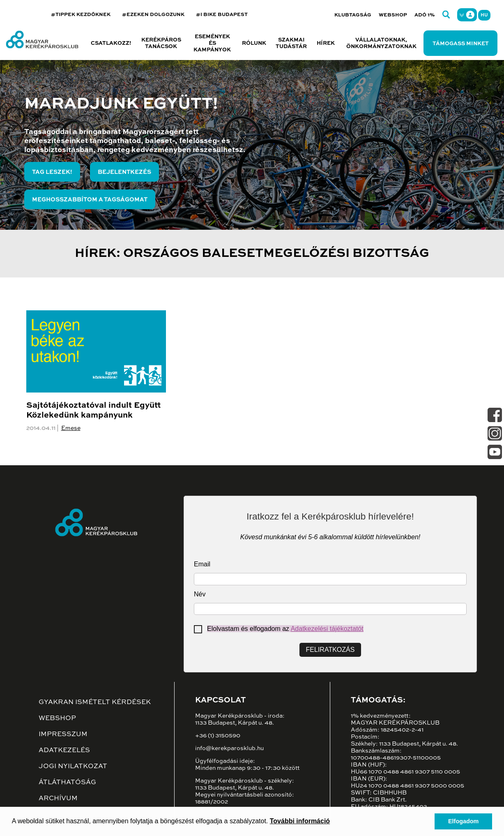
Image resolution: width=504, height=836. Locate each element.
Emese (71, 428)
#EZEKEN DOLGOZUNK (153, 15)
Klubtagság (353, 15)
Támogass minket (461, 44)
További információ (300, 821)
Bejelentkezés (124, 172)
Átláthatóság (67, 783)
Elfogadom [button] (463, 821)
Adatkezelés (64, 751)
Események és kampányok (212, 43)
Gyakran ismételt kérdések (95, 702)
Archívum (58, 799)
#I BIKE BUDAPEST (222, 15)
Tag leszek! (52, 172)
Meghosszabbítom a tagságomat (90, 200)
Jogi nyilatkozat (73, 767)
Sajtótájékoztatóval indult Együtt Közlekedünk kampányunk (93, 411)
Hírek (326, 43)
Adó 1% (425, 15)
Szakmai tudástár (291, 43)
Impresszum (63, 734)
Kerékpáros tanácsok (161, 43)
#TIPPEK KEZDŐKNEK (81, 15)
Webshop (393, 15)
